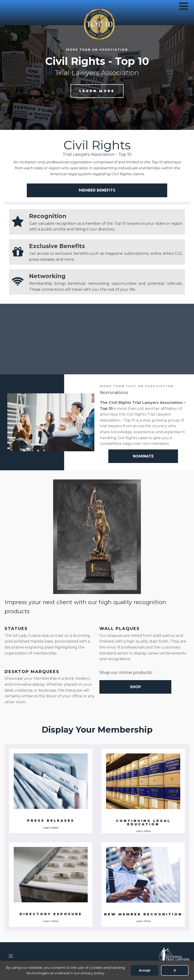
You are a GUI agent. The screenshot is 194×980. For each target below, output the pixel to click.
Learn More (51, 828)
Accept (145, 970)
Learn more (97, 91)
